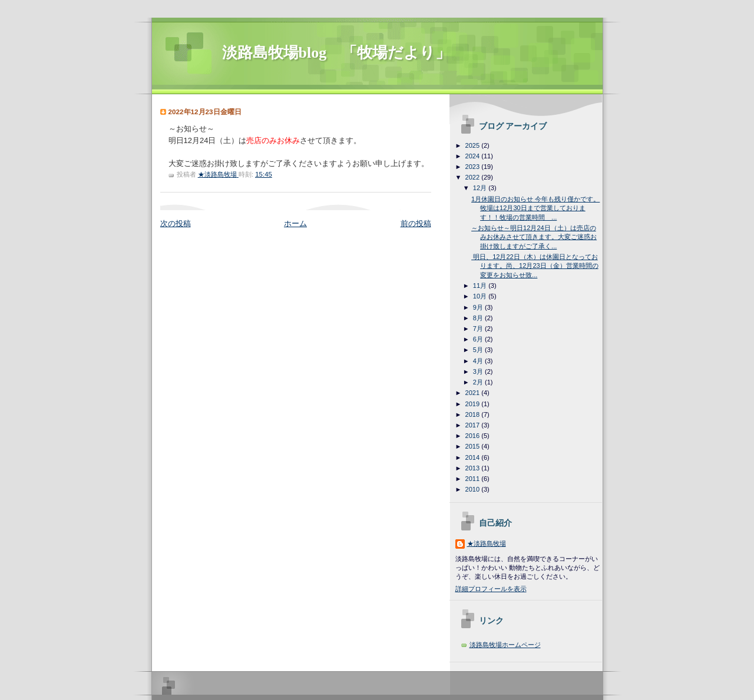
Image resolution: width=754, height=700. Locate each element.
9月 (479, 307)
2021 (474, 393)
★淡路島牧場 (487, 543)
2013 (474, 468)
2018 (474, 414)
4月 (479, 361)
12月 (481, 188)
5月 (479, 350)
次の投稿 (176, 223)
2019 (474, 404)
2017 (474, 425)
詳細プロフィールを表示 (491, 589)
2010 (474, 489)
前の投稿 (416, 223)
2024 (474, 156)
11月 (481, 286)
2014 (474, 457)
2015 (474, 446)
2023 (474, 167)
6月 (479, 339)
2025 (474, 145)
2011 (474, 479)
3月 (479, 371)
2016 (474, 436)
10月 (481, 296)
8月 (479, 318)
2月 (479, 382)
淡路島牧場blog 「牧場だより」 (337, 53)
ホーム (295, 223)
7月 (479, 329)
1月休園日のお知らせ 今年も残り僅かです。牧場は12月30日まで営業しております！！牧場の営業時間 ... (535, 208)
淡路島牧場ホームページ (505, 645)
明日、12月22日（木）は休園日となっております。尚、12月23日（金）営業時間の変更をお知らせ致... (535, 266)
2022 (474, 177)
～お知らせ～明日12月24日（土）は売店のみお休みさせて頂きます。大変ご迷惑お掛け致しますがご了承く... (534, 237)
